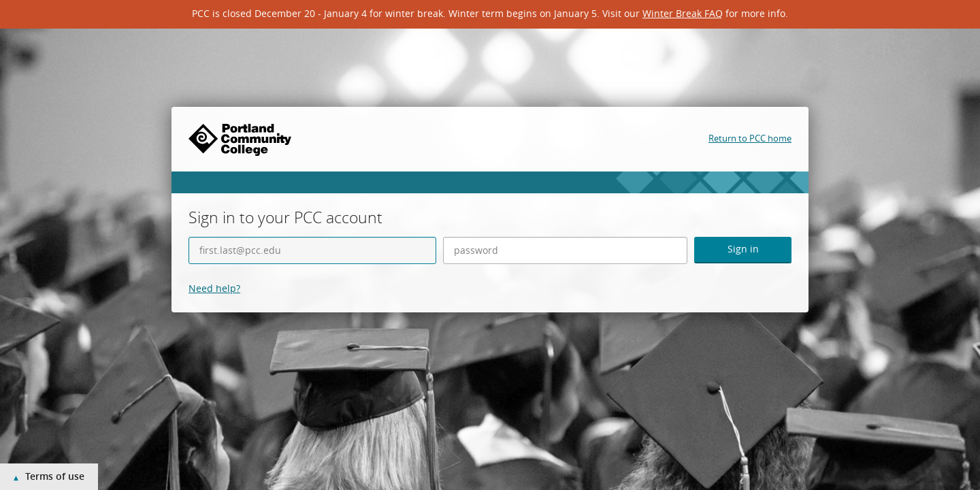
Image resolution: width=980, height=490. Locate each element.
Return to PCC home (750, 138)
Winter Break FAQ (683, 13)
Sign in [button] (743, 249)
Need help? (214, 288)
